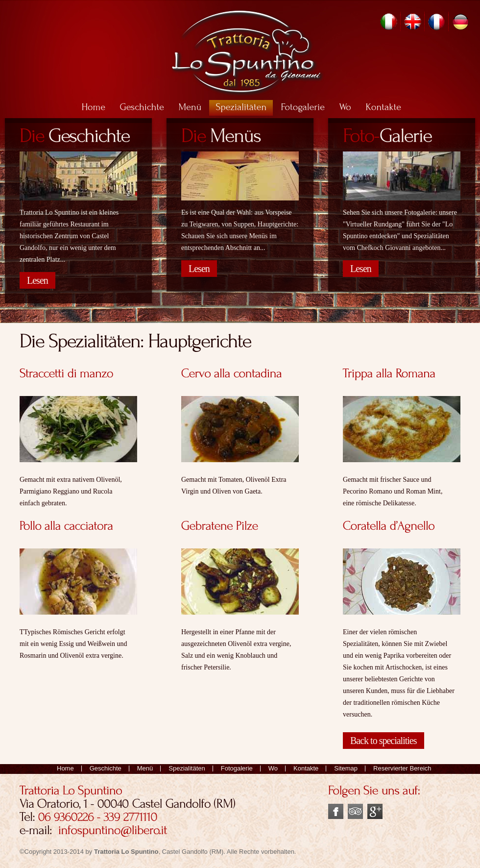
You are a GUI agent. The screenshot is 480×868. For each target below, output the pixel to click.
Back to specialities (384, 741)
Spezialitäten (187, 769)
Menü (145, 769)
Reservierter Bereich (402, 769)
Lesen (37, 280)
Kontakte (306, 769)
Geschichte (106, 769)
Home (65, 769)
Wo (273, 769)
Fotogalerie (237, 769)
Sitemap (346, 769)
